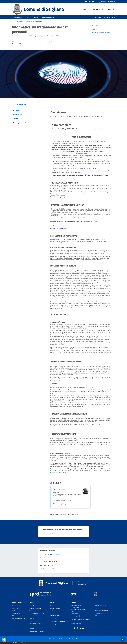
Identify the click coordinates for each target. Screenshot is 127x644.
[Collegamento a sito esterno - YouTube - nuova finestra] (97, 9)
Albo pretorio (53, 619)
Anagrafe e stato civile (35, 606)
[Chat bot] (123, 640)
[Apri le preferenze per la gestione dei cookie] (4, 640)
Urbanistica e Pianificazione (36, 616)
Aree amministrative (17, 606)
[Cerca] (113, 9)
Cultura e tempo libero (35, 608)
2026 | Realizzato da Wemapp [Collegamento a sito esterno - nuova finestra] (20, 643)
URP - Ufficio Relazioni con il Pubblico (80, 619)
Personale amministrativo (19, 618)
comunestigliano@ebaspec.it (78, 616)
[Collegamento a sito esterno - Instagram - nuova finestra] (94, 9)
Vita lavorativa (33, 611)
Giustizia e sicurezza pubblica (37, 624)
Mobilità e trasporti (34, 621)
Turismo (32, 618)
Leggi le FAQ (98, 608)
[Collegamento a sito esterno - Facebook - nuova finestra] (91, 9)
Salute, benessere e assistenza (37, 631)
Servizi (31, 603)
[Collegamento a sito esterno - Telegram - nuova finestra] (100, 9)
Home (14, 22)
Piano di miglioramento (56, 624)
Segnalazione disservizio (101, 611)
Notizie (52, 606)
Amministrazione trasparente (57, 621)
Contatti (73, 603)
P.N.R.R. (97, 616)
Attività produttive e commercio (37, 613)
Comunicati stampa (55, 608)
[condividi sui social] (95, 25)
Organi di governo (16, 608)
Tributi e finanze (33, 626)
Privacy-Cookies (53, 639)
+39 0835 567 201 (75, 613)
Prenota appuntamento (101, 605)
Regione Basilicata (89, 2)
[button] (107, 2)
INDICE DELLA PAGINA (19, 104)
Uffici (13, 611)
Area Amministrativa (59, 489)
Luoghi (14, 621)
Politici (14, 616)
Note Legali (62, 639)
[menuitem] (97, 17)
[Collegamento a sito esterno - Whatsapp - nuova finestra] (102, 9)
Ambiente (32, 629)
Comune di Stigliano (44, 9)
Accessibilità (98, 613)
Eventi (51, 611)
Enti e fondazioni (16, 613)
